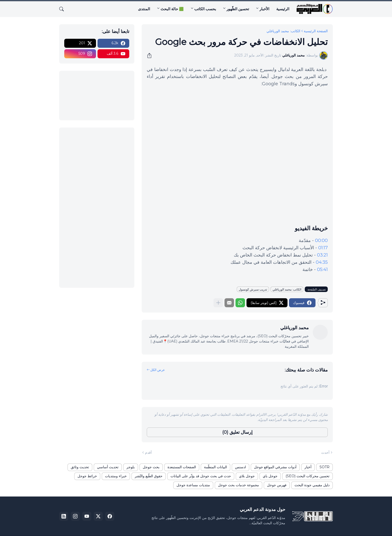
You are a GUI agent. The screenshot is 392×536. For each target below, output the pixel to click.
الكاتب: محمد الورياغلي (283, 31)
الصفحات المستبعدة (182, 467)
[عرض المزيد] (218, 303)
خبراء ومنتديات (116, 476)
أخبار (308, 467)
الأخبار (264, 9)
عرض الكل (158, 370)
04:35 (322, 262)
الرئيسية (283, 9)
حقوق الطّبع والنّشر (149, 476)
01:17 (323, 248)
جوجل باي (270, 476)
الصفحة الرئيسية (316, 31)
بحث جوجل (151, 467)
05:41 (322, 269)
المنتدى (144, 9)
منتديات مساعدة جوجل (193, 485)
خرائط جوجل (87, 476)
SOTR (324, 467)
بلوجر (131, 467)
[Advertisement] (97, 207)
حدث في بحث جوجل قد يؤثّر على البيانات (201, 476)
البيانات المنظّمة (215, 467)
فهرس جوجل (277, 485)
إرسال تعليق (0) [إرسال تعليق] (237, 432)
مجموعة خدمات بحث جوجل (238, 485)
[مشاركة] (151, 55)
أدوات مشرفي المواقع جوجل (275, 467)
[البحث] (63, 9)
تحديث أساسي (108, 467)
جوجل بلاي (247, 476)
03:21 (322, 255)
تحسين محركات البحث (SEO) (307, 476)
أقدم (148, 452)
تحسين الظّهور (238, 9)
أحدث (325, 452)
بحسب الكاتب (205, 9)
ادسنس (240, 467)
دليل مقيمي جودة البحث (312, 485)
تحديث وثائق (80, 467)
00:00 (321, 240)
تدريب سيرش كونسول (253, 289)
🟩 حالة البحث (172, 9)
